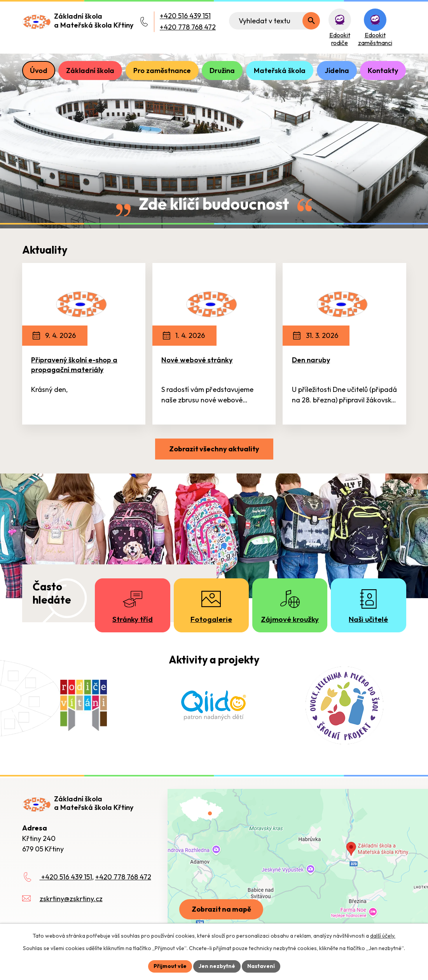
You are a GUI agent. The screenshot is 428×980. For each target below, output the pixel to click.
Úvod (39, 70)
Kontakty (383, 70)
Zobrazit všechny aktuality (214, 449)
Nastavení (261, 966)
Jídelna (337, 70)
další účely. (383, 936)
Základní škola (90, 70)
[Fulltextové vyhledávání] (274, 21)
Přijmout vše (170, 966)
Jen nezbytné (217, 966)
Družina (222, 70)
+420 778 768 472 (188, 27)
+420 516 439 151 (185, 16)
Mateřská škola (280, 70)
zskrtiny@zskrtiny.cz (71, 899)
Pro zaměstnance (162, 70)
